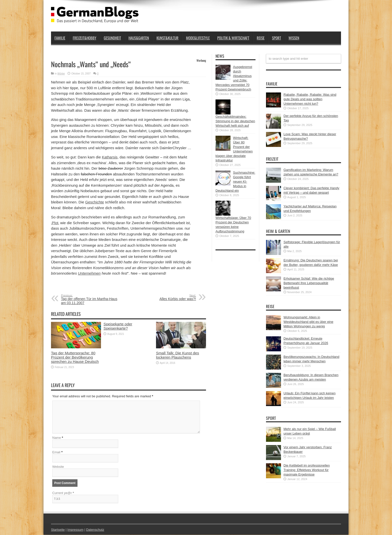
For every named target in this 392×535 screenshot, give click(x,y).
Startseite (58, 530)
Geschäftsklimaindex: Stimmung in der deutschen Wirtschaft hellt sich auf (235, 121)
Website (58, 467)
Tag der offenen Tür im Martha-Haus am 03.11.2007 (92, 299)
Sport (276, 38)
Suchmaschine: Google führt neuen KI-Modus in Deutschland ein (235, 182)
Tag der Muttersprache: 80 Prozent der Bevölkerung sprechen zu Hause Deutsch (75, 357)
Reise (261, 38)
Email (56, 452)
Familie (60, 38)
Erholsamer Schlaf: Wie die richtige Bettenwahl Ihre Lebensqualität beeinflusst (309, 283)
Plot (55, 223)
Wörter (61, 74)
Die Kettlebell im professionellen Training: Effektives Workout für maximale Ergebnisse (307, 470)
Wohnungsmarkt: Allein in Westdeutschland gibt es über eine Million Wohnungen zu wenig (308, 322)
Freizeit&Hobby (84, 38)
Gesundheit (112, 38)
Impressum (75, 530)
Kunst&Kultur (167, 38)
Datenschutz (95, 530)
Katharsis (110, 157)
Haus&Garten (139, 38)
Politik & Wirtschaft (233, 38)
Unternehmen (89, 273)
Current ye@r (63, 493)
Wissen (294, 38)
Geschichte (95, 202)
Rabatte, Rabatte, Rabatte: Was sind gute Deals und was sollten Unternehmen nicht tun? (310, 99)
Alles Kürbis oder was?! (165, 297)
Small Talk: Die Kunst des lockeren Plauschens (177, 355)
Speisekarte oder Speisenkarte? (118, 326)
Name (57, 438)
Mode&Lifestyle (198, 38)
